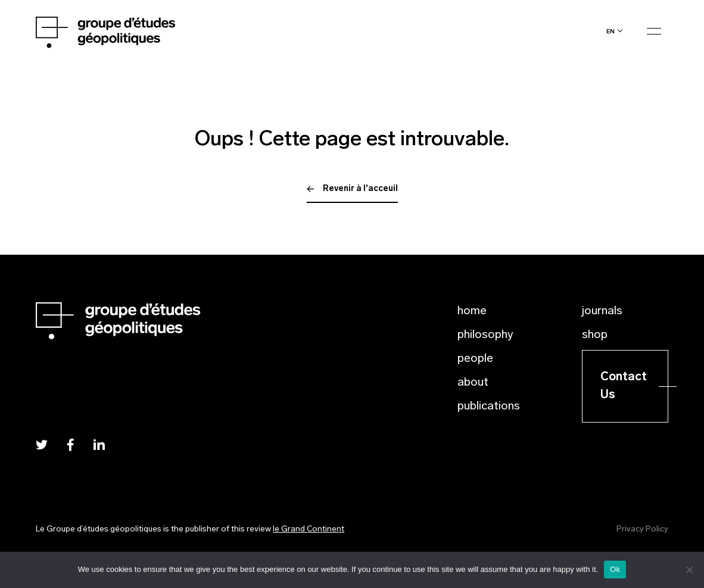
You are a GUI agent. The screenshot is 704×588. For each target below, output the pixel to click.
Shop (595, 335)
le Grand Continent (309, 529)
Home (472, 311)
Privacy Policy (642, 529)
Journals (602, 311)
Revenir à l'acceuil (352, 189)
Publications (489, 406)
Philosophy (485, 335)
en (610, 31)
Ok (615, 569)
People (475, 359)
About (473, 383)
